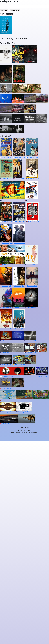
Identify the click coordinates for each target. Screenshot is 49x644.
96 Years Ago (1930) (7, 157)
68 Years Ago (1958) (31, 341)
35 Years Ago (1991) (41, 376)
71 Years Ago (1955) (33, 200)
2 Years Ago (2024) (19, 307)
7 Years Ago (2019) (32, 286)
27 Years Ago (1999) (7, 388)
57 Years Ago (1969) (20, 364)
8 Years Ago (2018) (32, 264)
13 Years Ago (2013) (20, 243)
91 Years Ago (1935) (20, 179)
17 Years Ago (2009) (7, 400)
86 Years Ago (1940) (33, 179)
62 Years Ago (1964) (7, 222)
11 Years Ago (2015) (7, 412)
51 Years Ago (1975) (7, 376)
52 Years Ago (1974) (34, 222)
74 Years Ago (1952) (7, 341)
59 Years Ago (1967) (31, 353)
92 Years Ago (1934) (7, 179)
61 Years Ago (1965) (7, 353)
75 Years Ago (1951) (7, 200)
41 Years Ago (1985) (7, 243)
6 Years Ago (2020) (7, 424)
